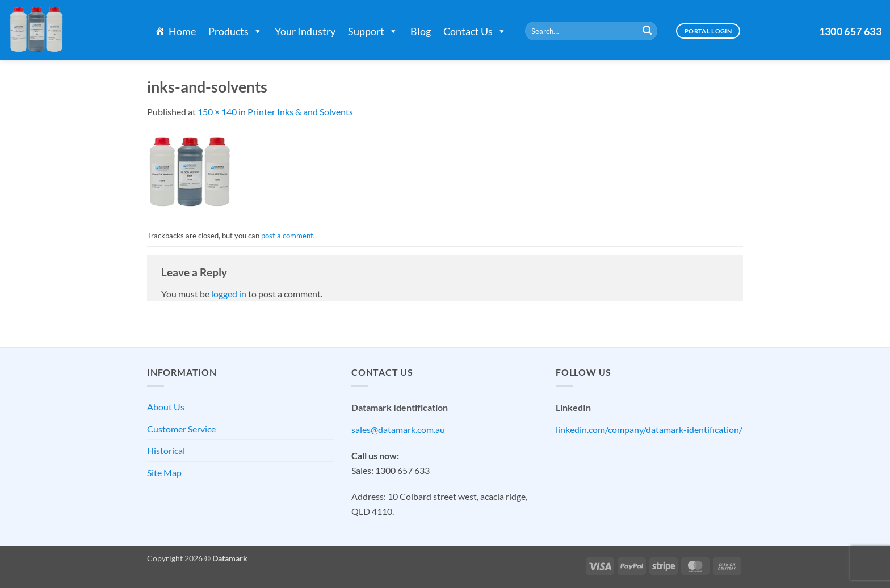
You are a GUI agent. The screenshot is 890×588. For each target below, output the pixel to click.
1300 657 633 (850, 31)
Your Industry (305, 31)
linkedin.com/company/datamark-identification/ (649, 429)
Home (182, 31)
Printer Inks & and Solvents (300, 112)
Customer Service (181, 429)
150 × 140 (217, 112)
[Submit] (647, 31)
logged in (229, 294)
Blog (421, 31)
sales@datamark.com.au (398, 429)
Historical (166, 450)
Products (235, 31)
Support (373, 31)
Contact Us (475, 31)
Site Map (164, 472)
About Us (166, 407)
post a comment (287, 236)
